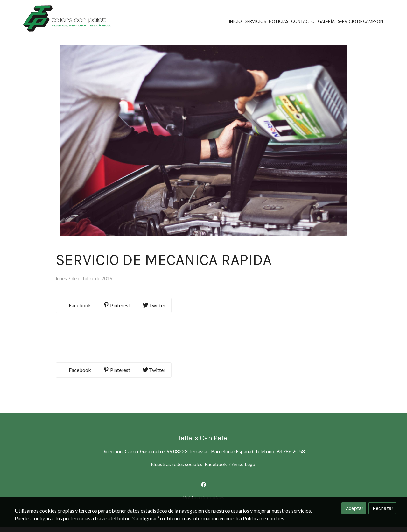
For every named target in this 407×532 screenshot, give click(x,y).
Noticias (278, 21)
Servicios (256, 21)
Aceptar (355, 508)
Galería (326, 21)
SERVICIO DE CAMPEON (361, 21)
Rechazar (383, 508)
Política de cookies (263, 518)
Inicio (235, 21)
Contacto (303, 21)
